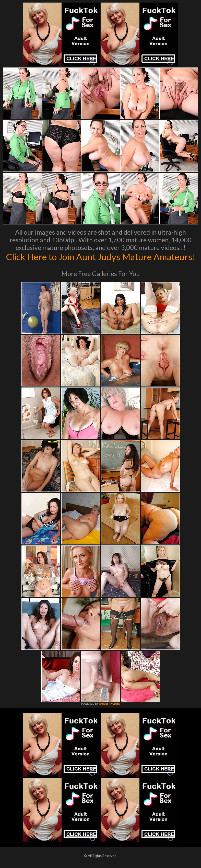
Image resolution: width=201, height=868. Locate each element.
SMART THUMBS (109, 704)
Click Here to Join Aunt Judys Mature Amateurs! (101, 257)
